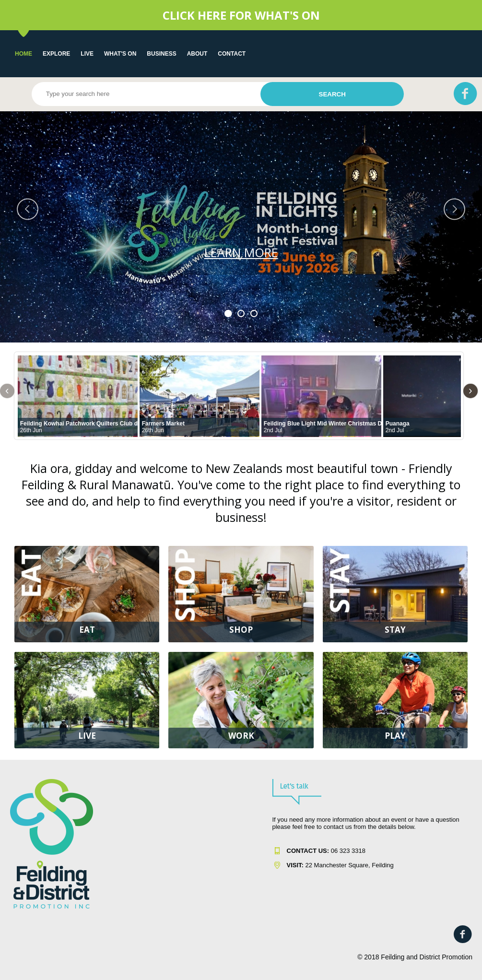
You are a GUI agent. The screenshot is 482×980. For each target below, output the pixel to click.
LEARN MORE (241, 252)
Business (161, 54)
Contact (232, 54)
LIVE (87, 54)
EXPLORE (56, 54)
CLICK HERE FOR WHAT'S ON (241, 15)
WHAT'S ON (120, 54)
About (197, 54)
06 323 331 (324, 851)
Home (24, 54)
